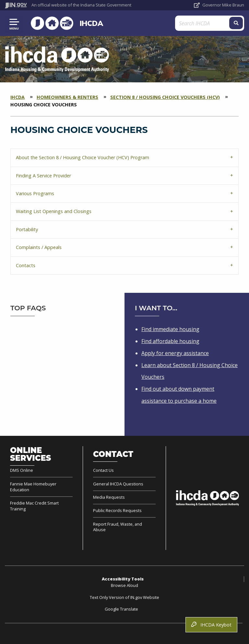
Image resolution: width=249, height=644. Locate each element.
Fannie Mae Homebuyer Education (33, 487)
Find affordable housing (170, 341)
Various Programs (35, 193)
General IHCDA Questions (118, 484)
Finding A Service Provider (43, 176)
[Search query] (205, 23)
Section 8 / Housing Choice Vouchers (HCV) (165, 97)
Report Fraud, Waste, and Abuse (118, 527)
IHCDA (90, 23)
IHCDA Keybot (211, 625)
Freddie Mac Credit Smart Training (34, 506)
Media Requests (109, 497)
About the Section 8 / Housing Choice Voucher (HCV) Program (83, 157)
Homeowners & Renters (67, 97)
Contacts (26, 265)
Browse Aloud (124, 585)
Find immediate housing (170, 329)
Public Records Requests (117, 510)
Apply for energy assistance (175, 353)
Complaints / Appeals (39, 247)
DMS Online (22, 470)
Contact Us (103, 470)
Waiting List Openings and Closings (54, 211)
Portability (27, 229)
